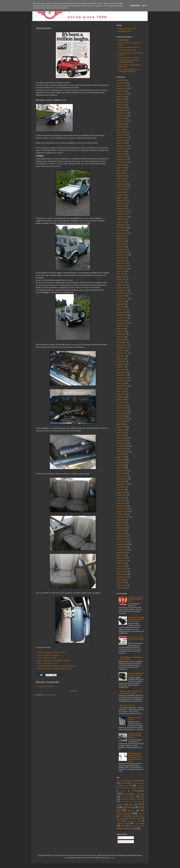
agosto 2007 (121, 487)
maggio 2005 (121, 561)
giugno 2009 (121, 427)
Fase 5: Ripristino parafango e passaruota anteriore (58, 666)
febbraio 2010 (122, 405)
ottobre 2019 (121, 189)
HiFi (122, 799)
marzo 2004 (121, 583)
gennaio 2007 (122, 506)
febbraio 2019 (122, 200)
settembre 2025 (122, 94)
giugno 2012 (121, 331)
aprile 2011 (121, 367)
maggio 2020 (121, 176)
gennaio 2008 (122, 473)
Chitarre (124, 783)
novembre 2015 (122, 252)
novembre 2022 (122, 149)
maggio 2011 (121, 364)
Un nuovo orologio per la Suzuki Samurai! (136, 674)
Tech (119, 821)
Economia (130, 788)
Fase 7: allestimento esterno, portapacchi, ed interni (129, 71)
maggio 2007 (121, 495)
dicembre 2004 (122, 574)
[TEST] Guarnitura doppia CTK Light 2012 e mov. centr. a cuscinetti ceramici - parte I (135, 757)
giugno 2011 (121, 361)
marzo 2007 (121, 501)
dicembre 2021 (122, 159)
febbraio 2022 (122, 157)
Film (143, 788)
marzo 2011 (121, 370)
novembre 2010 (122, 381)
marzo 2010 (121, 402)
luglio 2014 (121, 274)
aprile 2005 (121, 563)
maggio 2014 (121, 280)
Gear (142, 794)
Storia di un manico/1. (128, 705)
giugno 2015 (121, 260)
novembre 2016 (122, 228)
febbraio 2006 (122, 536)
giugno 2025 (121, 99)
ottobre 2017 (121, 214)
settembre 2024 (122, 121)
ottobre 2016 (121, 230)
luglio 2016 (121, 239)
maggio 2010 (121, 397)
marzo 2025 (121, 105)
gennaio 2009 (122, 441)
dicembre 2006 (122, 509)
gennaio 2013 (122, 312)
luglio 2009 (121, 424)
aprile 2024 (121, 129)
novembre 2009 (122, 413)
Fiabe (137, 788)
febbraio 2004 (122, 585)
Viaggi (141, 823)
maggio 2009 (121, 430)
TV (135, 823)
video (123, 826)
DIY (130, 786)
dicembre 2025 (122, 86)
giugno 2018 (121, 206)
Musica (128, 807)
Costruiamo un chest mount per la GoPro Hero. (136, 600)
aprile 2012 (121, 337)
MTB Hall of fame (125, 31)
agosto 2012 (121, 326)
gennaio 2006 (122, 539)
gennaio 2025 (122, 110)
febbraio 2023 (122, 140)
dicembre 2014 (122, 266)
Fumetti (136, 794)
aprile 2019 (121, 198)
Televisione (130, 821)
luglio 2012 (121, 329)
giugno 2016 (121, 241)
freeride (127, 794)
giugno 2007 (121, 492)
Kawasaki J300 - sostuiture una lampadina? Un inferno (131, 692)
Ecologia (121, 788)
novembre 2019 (122, 187)
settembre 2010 (122, 386)
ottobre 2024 (121, 118)
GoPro (132, 796)
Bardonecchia (132, 781)
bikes (142, 781)
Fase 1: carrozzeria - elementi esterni (52, 652)
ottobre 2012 (121, 320)
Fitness (123, 791)
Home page (73, 691)
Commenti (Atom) (49, 695)
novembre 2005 (122, 544)
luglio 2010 (121, 391)
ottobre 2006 (121, 514)
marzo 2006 (121, 533)
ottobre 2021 (121, 165)
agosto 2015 (121, 258)
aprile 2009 (121, 432)
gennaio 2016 (122, 250)
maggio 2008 (121, 462)
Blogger (112, 858)
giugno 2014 (121, 277)
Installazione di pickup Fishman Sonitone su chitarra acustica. (136, 619)
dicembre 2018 (122, 203)
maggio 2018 (121, 209)
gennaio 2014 (122, 288)
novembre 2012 (122, 318)
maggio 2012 (121, 334)
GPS (142, 796)
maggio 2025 (121, 102)
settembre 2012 (122, 323)
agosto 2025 (121, 97)
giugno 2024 (121, 124)
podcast (141, 816)
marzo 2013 (121, 307)
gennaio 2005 (122, 572)
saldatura (122, 818)
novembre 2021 (122, 162)
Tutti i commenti (125, 842)
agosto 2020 (121, 170)
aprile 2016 (121, 244)
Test (139, 821)
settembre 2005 (122, 550)
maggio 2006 (121, 528)
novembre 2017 (122, 211)
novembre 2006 (122, 512)
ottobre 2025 (121, 91)
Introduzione (124, 40)
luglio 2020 (121, 173)
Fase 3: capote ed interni (47, 658)
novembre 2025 (122, 89)
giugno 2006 (121, 525)
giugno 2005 (121, 558)
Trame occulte (123, 823)
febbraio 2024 (122, 132)
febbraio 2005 (122, 569)
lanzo (136, 799)
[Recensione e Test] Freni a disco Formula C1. (136, 639)
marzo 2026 (121, 80)
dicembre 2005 (122, 542)
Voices (132, 826)
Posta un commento (46, 686)
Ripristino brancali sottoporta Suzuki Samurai (135, 736)
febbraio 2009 (122, 438)
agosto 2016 (121, 236)
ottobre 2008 (121, 449)
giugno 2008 (121, 460)
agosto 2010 (121, 389)
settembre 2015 (122, 255)
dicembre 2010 (122, 378)
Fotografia (138, 791)
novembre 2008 (122, 446)
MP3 (131, 805)
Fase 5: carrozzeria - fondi (48, 663)
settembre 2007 (122, 484)
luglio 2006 (121, 522)
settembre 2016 (122, 233)
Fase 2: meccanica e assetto (49, 655)
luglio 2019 (121, 192)
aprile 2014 (121, 282)
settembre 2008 (122, 452)
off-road (123, 816)
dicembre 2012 (122, 315)
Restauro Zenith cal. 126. (128, 29)
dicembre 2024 (122, 113)
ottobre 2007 (121, 481)
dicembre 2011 (122, 345)
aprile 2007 (121, 498)
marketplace (129, 802)
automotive (120, 781)
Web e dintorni (125, 828)
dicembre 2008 (122, 443)
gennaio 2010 (122, 408)
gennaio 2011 (122, 375)
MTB (141, 804)
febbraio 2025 (122, 108)
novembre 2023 (122, 138)
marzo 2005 (121, 566)
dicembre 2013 (122, 291)
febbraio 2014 (122, 285)
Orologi (133, 816)
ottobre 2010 (121, 383)
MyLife (142, 814)
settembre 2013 (122, 299)
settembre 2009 (122, 419)
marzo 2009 (121, 435)
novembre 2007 (122, 479)
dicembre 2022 (122, 146)
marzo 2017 (121, 222)
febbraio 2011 (122, 372)
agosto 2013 (121, 301)
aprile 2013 (121, 304)
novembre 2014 (122, 269)
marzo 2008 (121, 468)
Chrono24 (133, 783)
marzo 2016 (121, 247)
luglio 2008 (121, 457)
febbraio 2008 (122, 471)
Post (121, 838)
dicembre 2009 (122, 411)
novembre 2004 (122, 577)
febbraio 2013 (122, 310)
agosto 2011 (121, 356)
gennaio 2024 (122, 135)
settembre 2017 (122, 217)
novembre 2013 (122, 293)
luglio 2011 (121, 359)
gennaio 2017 (122, 225)
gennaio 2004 (122, 588)
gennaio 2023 (122, 143)
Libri (142, 799)
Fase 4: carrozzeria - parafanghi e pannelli (54, 661)
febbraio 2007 (122, 503)
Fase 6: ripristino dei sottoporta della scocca (55, 669)
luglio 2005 (121, 555)
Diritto (124, 786)
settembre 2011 (122, 353)
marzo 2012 (121, 340)
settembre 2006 (122, 517)
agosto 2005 (121, 552)
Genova (123, 797)
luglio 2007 (121, 490)
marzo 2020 (121, 181)
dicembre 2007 (122, 476)
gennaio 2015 (122, 263)
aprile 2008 (121, 465)
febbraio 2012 (122, 342)
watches (140, 826)
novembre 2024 (122, 116)
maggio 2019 (121, 195)
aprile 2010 (121, 400)
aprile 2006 (121, 531)
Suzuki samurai (135, 818)
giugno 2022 (121, 151)
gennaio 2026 (122, 83)
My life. (131, 811)
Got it (145, 6)
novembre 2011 (122, 348)
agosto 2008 (121, 454)
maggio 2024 (121, 127)
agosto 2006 (121, 520)
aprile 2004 (121, 580)
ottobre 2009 (121, 416)
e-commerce (140, 786)
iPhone (129, 799)
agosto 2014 (121, 271)
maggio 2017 (121, 220)
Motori (120, 804)
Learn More (135, 6)
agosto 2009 (121, 421)
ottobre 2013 (121, 296)
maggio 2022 (121, 154)
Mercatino (138, 802)
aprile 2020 (121, 179)
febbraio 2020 (122, 184)
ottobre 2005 (121, 547)
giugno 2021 (121, 168)
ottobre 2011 (121, 351)
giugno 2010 (121, 394)
